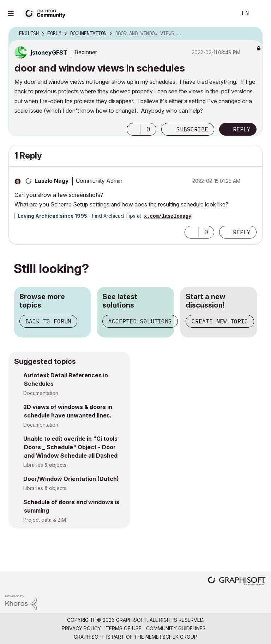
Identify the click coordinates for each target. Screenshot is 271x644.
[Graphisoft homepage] (237, 581)
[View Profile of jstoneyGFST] (49, 52)
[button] (134, 129)
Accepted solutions (140, 321)
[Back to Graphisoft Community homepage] (47, 13)
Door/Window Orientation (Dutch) (71, 479)
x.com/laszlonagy (168, 216)
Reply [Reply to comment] (242, 232)
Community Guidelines (176, 628)
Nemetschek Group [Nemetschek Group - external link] (171, 637)
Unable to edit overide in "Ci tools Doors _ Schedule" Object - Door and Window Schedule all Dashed (70, 447)
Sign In (260, 13)
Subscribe (192, 129)
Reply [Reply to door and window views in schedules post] (242, 129)
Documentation (41, 393)
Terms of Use (124, 628)
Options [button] (253, 34)
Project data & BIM (45, 520)
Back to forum (48, 321)
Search (224, 13)
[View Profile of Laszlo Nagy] (52, 181)
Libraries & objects (45, 465)
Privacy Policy (81, 628)
